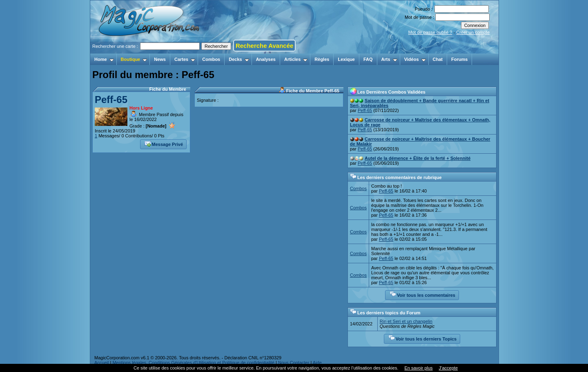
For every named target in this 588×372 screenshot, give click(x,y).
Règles (322, 59)
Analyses (266, 59)
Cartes (185, 59)
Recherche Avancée (264, 46)
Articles (296, 59)
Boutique (134, 59)
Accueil (101, 363)
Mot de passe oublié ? (430, 32)
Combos (211, 59)
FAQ (368, 59)
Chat (438, 59)
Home (104, 59)
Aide (317, 363)
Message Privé (164, 143)
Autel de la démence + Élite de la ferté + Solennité (418, 158)
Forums (459, 59)
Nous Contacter (294, 363)
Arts (389, 59)
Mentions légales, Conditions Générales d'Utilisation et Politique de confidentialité (193, 363)
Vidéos (415, 59)
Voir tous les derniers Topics (422, 338)
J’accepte (448, 368)
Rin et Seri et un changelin (406, 321)
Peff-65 (111, 100)
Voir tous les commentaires (422, 294)
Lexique (346, 59)
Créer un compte (473, 32)
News (160, 59)
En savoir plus (418, 368)
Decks (239, 59)
